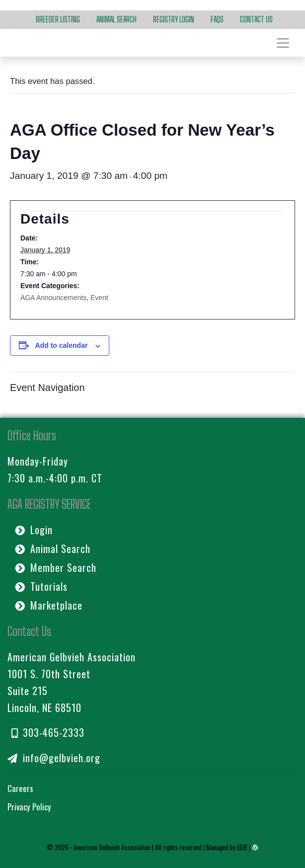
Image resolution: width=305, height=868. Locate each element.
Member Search (56, 567)
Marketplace (49, 605)
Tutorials (41, 586)
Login (34, 530)
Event (99, 298)
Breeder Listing (58, 19)
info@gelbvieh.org (54, 758)
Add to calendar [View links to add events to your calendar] (62, 345)
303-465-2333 (48, 732)
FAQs (217, 19)
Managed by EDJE (227, 847)
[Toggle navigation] (283, 42)
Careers (20, 788)
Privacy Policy (29, 807)
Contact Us (256, 19)
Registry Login (174, 19)
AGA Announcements (53, 298)
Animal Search (116, 19)
